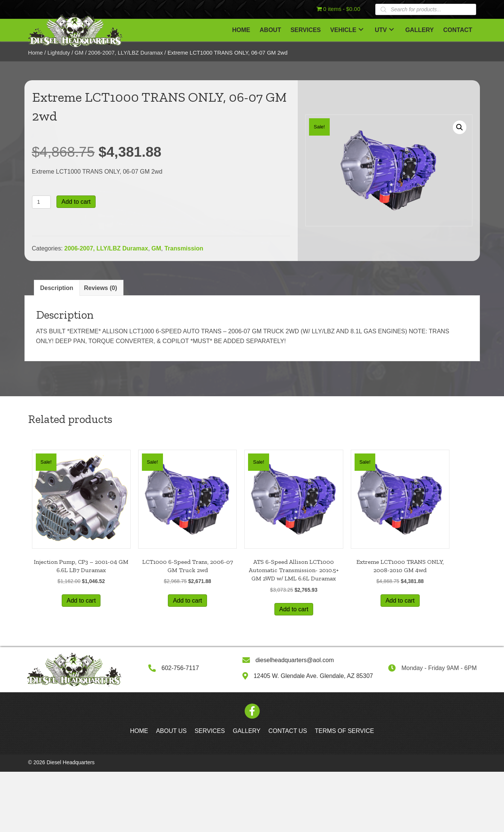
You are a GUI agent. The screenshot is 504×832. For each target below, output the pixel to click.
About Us (171, 731)
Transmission (184, 248)
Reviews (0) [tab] (100, 288)
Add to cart (76, 202)
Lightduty (59, 53)
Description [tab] (57, 288)
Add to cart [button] (81, 601)
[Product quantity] (42, 202)
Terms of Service (345, 731)
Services (210, 731)
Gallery (247, 731)
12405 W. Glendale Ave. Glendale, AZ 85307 (313, 676)
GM (79, 53)
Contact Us (288, 731)
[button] (361, 29)
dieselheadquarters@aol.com (295, 660)
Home (36, 53)
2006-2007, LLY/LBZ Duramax (126, 53)
